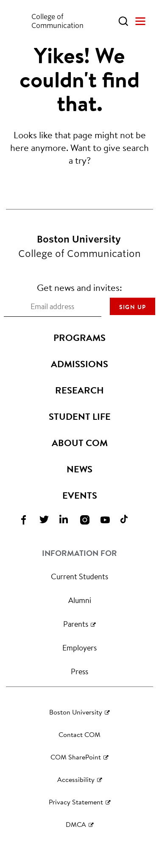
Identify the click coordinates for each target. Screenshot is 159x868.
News (79, 469)
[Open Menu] (140, 21)
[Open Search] (123, 21)
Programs (79, 338)
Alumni (80, 600)
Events (80, 495)
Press (79, 671)
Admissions (79, 364)
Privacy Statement (76, 802)
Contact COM (79, 734)
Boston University (76, 712)
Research (79, 390)
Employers (79, 648)
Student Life (80, 416)
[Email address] (53, 307)
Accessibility (76, 779)
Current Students (79, 576)
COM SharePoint (76, 757)
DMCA (76, 824)
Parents (76, 624)
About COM (80, 443)
